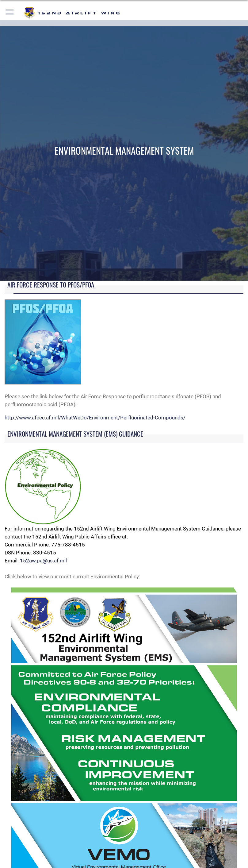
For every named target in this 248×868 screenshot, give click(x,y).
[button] (10, 13)
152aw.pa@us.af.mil (43, 561)
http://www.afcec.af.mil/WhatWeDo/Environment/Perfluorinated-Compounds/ (95, 418)
